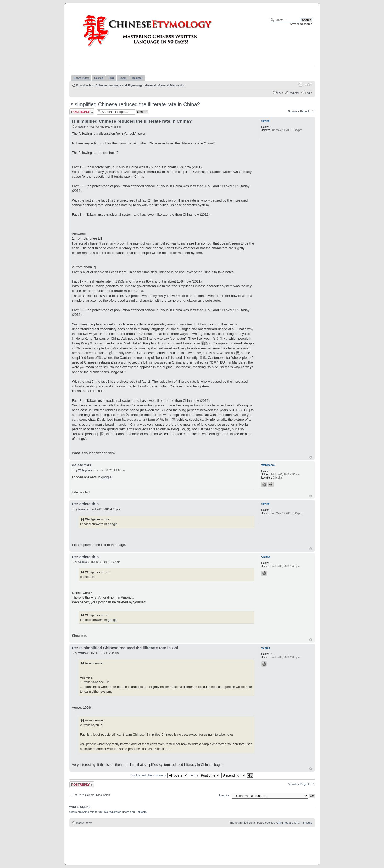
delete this (82, 465)
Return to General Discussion (91, 795)
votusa (82, 653)
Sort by (205, 775)
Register (294, 93)
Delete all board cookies (260, 823)
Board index (85, 85)
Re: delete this (85, 504)
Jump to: (224, 795)
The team (236, 823)
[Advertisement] (192, 843)
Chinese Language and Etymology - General (126, 85)
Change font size (308, 84)
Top (311, 457)
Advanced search (301, 24)
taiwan (82, 127)
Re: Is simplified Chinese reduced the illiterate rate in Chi (125, 648)
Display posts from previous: (159, 775)
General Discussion (172, 85)
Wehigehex (85, 470)
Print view (300, 84)
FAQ (280, 93)
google (106, 477)
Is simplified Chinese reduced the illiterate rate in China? (135, 104)
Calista (83, 562)
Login (309, 93)
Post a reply (82, 112)
